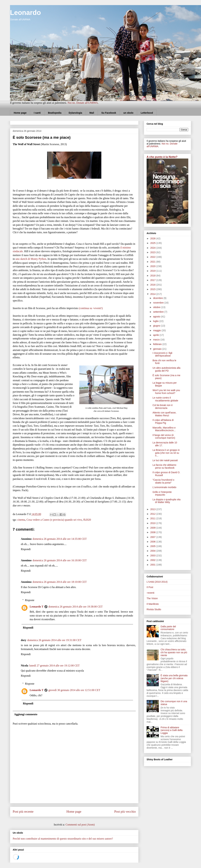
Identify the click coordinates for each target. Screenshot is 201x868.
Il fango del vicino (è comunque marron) (164, 437)
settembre (159, 312)
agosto (157, 317)
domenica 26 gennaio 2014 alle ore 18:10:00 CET (60, 582)
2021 (153, 262)
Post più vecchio (125, 812)
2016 (153, 285)
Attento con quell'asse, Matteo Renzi (164, 414)
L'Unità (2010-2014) (157, 582)
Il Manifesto (153, 604)
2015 (153, 289)
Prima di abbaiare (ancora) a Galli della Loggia (172, 730)
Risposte (30, 600)
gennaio (158, 349)
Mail (92, 113)
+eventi (150, 593)
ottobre (157, 307)
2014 (153, 294)
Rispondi (26, 549)
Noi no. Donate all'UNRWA (83, 103)
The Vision (152, 598)
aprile (156, 335)
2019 (153, 271)
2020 (153, 266)
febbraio (158, 344)
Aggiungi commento (26, 714)
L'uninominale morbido (164, 487)
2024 (153, 248)
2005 (153, 546)
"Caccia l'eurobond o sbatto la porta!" (163, 481)
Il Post (150, 587)
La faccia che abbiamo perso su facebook (164, 466)
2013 (153, 509)
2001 (153, 565)
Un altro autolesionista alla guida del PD (166, 369)
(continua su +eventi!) (91, 308)
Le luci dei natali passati (165, 460)
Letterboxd (147, 113)
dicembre (158, 298)
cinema (21, 520)
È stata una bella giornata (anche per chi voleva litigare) (174, 678)
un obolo (128, 113)
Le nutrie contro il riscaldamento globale (165, 399)
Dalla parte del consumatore (168, 628)
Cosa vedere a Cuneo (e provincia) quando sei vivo (54, 520)
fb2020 (87, 520)
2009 (153, 528)
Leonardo (25, 13)
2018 (153, 276)
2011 (153, 518)
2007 (153, 537)
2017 (153, 280)
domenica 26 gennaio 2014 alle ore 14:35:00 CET (60, 539)
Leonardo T (37, 607)
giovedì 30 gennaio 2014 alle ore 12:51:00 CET (74, 690)
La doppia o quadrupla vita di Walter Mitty (167, 501)
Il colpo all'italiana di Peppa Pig (163, 421)
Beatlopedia (55, 113)
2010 (153, 523)
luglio (156, 321)
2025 (153, 243)
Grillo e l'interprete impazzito (162, 493)
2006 (153, 542)
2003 (153, 556)
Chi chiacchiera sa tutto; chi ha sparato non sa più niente (174, 652)
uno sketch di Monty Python (31, 259)
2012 (153, 514)
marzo (157, 340)
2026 (153, 238)
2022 (153, 257)
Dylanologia (75, 113)
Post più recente (23, 812)
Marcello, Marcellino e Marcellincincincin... (164, 429)
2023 (153, 252)
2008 (153, 532)
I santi (37, 113)
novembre (159, 303)
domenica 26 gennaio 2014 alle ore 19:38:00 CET (76, 607)
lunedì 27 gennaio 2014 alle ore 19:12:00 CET (54, 666)
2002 (153, 560)
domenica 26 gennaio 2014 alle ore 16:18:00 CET (60, 560)
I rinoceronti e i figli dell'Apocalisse (162, 354)
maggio (157, 330)
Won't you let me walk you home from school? (166, 392)
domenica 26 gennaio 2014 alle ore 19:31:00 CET (54, 640)
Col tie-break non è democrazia (163, 407)
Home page (20, 113)
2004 (153, 551)
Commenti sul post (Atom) (80, 825)
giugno (157, 326)
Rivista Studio (154, 609)
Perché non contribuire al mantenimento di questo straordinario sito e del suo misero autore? (63, 839)
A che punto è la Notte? (162, 157)
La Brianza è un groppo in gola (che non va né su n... (166, 453)
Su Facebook (109, 113)
